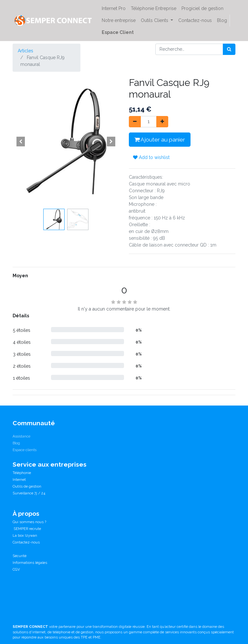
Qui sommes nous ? (29, 522)
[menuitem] (114, 9)
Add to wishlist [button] (151, 157)
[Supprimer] (135, 122)
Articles (26, 51)
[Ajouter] (162, 122)
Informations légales (30, 563)
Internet (19, 480)
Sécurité (20, 556)
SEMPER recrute (27, 529)
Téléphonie (22, 473)
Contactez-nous (26, 542)
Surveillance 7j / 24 (29, 493)
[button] (21, 142)
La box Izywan (25, 535)
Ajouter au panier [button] (160, 140)
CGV (16, 569)
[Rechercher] (229, 49)
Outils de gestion (27, 486)
